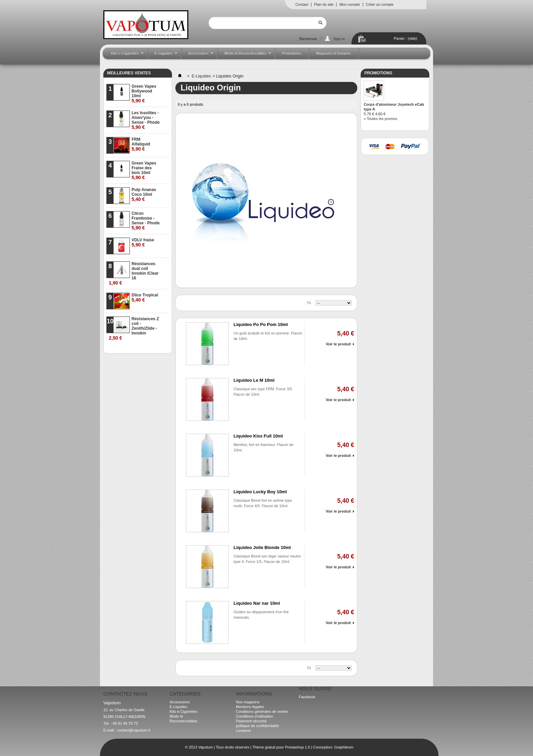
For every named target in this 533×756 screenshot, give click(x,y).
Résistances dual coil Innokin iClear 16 (134, 273)
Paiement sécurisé (251, 721)
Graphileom (344, 747)
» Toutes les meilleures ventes (142, 348)
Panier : (406, 38)
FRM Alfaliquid (141, 144)
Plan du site (324, 4)
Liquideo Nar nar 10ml (257, 603)
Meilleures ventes (129, 73)
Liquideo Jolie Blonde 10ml (262, 547)
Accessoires (197, 55)
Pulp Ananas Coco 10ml (144, 195)
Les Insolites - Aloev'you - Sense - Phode (146, 120)
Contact (302, 4)
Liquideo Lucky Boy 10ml (260, 492)
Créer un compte (380, 4)
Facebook (307, 697)
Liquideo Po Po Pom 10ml (261, 324)
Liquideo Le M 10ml (254, 380)
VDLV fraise (143, 243)
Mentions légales (250, 707)
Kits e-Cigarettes (124, 55)
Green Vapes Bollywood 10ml (144, 94)
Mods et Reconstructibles (244, 55)
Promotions (292, 53)
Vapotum (205, 747)
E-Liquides (163, 55)
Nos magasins (248, 702)
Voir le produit (338, 344)
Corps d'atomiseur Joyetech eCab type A (394, 107)
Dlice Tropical (145, 298)
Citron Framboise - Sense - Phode (146, 221)
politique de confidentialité (257, 726)
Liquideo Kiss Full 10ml (258, 436)
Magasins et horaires (333, 53)
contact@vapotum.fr (134, 730)
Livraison (243, 731)
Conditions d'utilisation (254, 716)
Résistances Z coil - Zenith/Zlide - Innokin (134, 329)
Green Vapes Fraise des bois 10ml (144, 170)
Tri (309, 303)
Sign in (339, 39)
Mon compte (350, 4)
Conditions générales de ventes (262, 711)
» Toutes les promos (380, 119)
